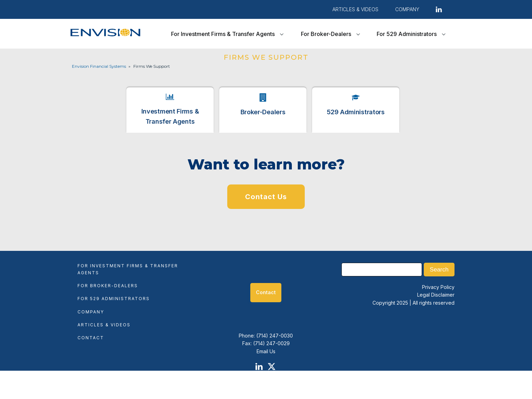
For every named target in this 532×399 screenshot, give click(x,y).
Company (91, 312)
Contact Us (266, 197)
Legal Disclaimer (436, 295)
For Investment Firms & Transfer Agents (223, 34)
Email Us (266, 351)
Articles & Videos (355, 9)
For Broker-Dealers (326, 34)
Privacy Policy (438, 287)
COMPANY (407, 9)
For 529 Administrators (407, 34)
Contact (91, 338)
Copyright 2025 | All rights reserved (413, 303)
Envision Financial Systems (99, 66)
